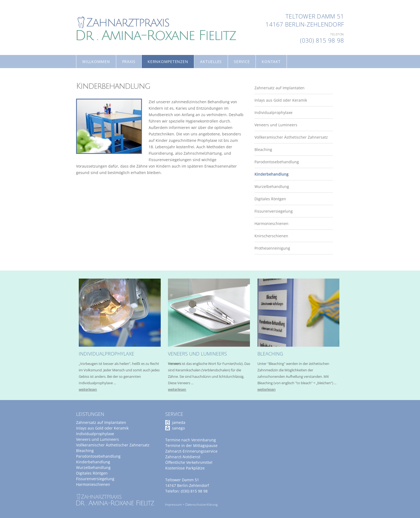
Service (242, 62)
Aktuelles (211, 62)
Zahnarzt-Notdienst (183, 457)
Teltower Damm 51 (315, 16)
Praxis (129, 62)
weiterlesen (88, 389)
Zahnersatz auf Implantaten (101, 88)
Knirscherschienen (93, 236)
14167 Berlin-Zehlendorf (305, 24)
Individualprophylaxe (95, 112)
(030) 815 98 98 (322, 40)
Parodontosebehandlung (98, 162)
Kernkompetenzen (168, 62)
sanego (178, 428)
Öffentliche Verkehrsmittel (189, 462)
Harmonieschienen (93, 223)
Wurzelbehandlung (93, 186)
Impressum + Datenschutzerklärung (191, 504)
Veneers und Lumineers (97, 125)
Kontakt (271, 62)
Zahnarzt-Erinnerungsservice (191, 451)
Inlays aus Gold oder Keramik (102, 100)
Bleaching (85, 149)
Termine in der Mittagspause (191, 445)
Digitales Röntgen (92, 199)
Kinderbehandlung (93, 174)
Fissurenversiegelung (95, 211)
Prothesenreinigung (94, 248)
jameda (179, 422)
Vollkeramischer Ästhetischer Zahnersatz (113, 137)
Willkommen (96, 62)
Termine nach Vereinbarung (191, 440)
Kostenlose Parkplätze (185, 468)
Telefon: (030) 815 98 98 (186, 491)
